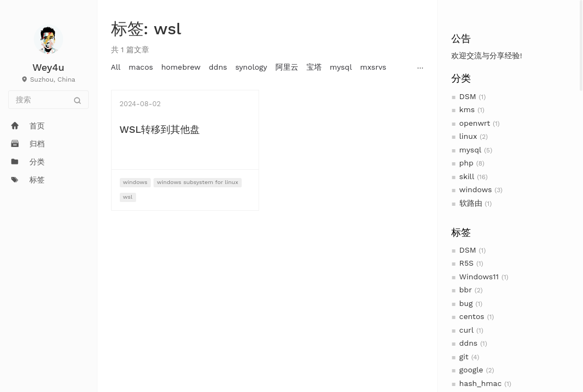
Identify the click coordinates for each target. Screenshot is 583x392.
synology (251, 67)
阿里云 (287, 67)
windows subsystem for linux (198, 182)
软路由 (471, 203)
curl (467, 330)
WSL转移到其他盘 (160, 129)
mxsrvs (373, 67)
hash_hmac (481, 383)
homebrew (181, 67)
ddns (469, 343)
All (116, 67)
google (471, 370)
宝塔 (314, 67)
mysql (471, 150)
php (467, 163)
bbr (466, 290)
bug (466, 303)
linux (468, 136)
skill (467, 176)
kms (467, 109)
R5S (467, 263)
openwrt (475, 123)
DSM (468, 96)
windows (476, 189)
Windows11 (479, 277)
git (464, 357)
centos (472, 316)
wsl (128, 197)
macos (141, 67)
